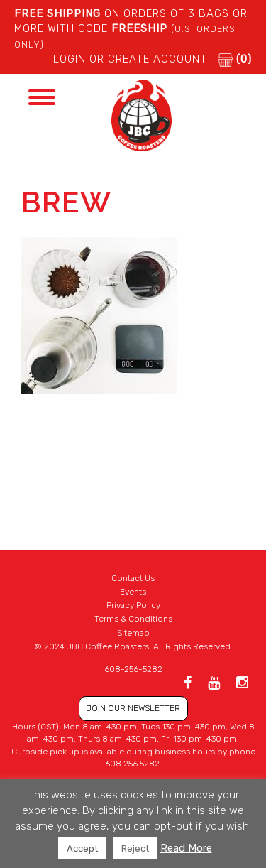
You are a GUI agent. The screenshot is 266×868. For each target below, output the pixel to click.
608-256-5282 (133, 669)
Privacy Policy (133, 605)
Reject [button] (135, 848)
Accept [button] (82, 848)
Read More (186, 848)
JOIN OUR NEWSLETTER (133, 708)
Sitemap (133, 633)
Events (133, 592)
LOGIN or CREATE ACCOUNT (130, 59)
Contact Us (133, 578)
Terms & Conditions (133, 619)
